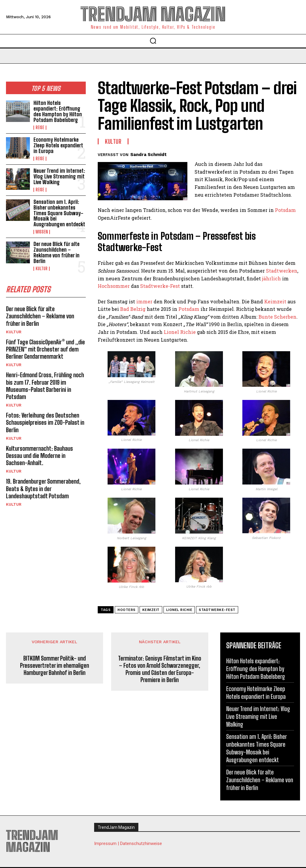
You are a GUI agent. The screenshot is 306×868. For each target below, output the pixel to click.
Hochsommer (114, 286)
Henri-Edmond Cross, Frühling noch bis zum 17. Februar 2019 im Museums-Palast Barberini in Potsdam (45, 384)
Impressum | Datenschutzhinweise (128, 843)
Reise (40, 127)
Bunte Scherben (277, 317)
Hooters (127, 610)
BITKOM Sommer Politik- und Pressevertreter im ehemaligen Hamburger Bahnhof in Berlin (55, 665)
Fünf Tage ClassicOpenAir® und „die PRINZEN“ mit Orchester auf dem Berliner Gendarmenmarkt (45, 347)
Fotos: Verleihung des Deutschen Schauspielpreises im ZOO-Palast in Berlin (45, 420)
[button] (153, 41)
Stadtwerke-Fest (160, 286)
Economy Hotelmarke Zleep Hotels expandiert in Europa (58, 145)
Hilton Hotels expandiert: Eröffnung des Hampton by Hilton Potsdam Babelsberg (58, 111)
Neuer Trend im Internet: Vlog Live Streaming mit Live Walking (59, 176)
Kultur (42, 267)
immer (144, 301)
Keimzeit (275, 301)
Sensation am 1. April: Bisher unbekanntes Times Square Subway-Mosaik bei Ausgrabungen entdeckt (59, 212)
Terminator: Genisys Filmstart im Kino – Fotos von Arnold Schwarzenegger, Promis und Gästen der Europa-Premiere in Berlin (160, 669)
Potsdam (285, 210)
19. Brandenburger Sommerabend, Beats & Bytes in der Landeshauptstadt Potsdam (43, 486)
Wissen (42, 231)
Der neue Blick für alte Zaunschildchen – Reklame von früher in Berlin (56, 252)
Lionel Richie (180, 332)
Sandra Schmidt (149, 155)
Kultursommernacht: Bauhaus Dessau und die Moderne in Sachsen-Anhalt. (39, 453)
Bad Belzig (133, 309)
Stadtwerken (282, 271)
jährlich (271, 278)
